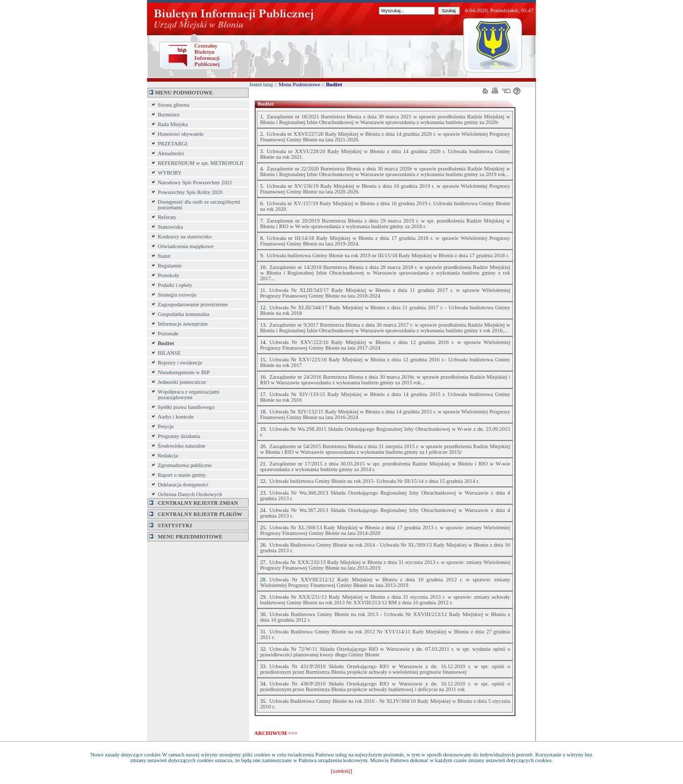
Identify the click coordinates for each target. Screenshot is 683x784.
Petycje (166, 426)
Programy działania (179, 436)
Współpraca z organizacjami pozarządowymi (189, 395)
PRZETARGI (173, 144)
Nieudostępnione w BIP (184, 372)
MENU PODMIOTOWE (181, 93)
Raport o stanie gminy (182, 475)
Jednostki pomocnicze (182, 382)
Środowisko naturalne (181, 446)
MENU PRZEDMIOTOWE (186, 537)
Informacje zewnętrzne (183, 324)
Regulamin (170, 266)
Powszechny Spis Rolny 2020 (190, 192)
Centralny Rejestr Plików (196, 514)
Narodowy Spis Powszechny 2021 (195, 182)
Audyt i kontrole (176, 417)
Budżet (166, 343)
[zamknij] (341, 771)
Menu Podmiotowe (299, 84)
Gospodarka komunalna (184, 314)
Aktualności (171, 153)
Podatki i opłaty (175, 285)
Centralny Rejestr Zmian (193, 503)
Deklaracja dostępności (183, 485)
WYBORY (170, 173)
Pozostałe (168, 334)
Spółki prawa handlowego (186, 407)
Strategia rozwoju (177, 295)
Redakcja (168, 456)
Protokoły (168, 275)
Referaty (167, 217)
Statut (164, 256)
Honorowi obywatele (181, 134)
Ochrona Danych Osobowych (190, 494)
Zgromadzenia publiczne (185, 465)
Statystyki (170, 525)
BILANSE (169, 353)
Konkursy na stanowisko (185, 237)
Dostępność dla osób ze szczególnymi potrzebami (199, 205)
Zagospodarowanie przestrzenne (193, 304)
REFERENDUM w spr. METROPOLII (201, 163)
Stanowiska (170, 227)
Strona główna (174, 105)
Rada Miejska (173, 124)
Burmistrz (169, 115)
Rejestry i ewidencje (180, 363)
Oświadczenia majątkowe (186, 246)
